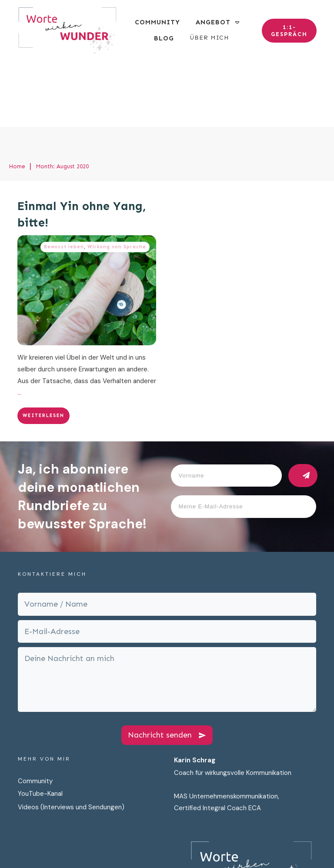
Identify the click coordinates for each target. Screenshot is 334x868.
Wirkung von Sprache (117, 182)
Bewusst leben (64, 182)
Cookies (271, 845)
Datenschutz (189, 845)
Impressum (234, 845)
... (19, 327)
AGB (297, 845)
